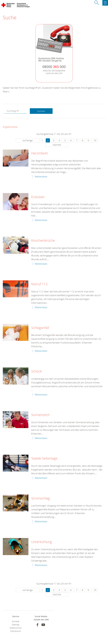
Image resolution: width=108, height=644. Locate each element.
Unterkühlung (42, 542)
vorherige (27, 140)
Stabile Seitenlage (44, 458)
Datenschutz (16, 628)
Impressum (16, 631)
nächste (57, 145)
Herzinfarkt (40, 153)
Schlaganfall (40, 328)
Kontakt (16, 621)
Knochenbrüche (43, 241)
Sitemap (16, 625)
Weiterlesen (41, 177)
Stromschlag (40, 498)
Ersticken (38, 197)
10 (95, 140)
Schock (36, 371)
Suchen (41, 111)
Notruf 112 (39, 284)
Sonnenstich (40, 415)
